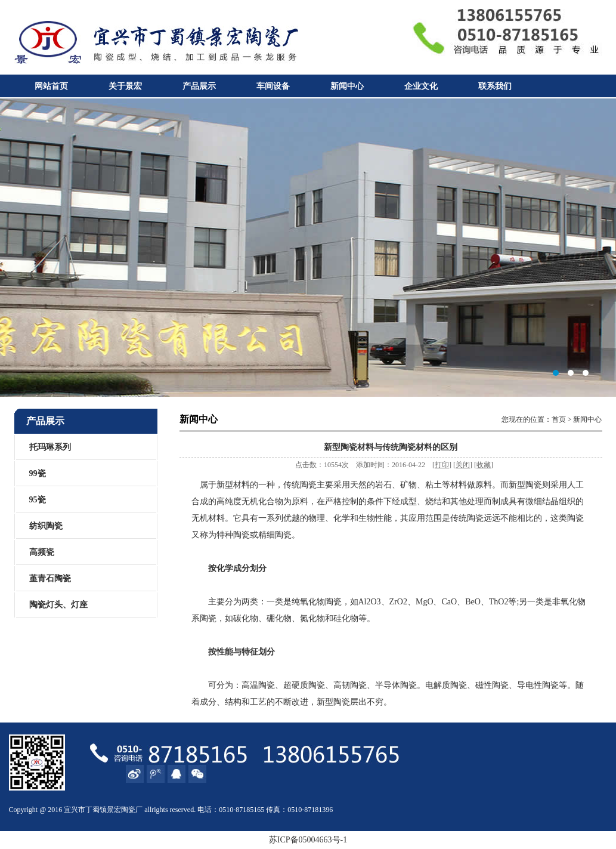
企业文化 (421, 86)
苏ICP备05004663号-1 (308, 840)
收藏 (484, 465)
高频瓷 (42, 552)
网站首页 (51, 86)
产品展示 (199, 86)
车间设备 (273, 86)
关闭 (463, 465)
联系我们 (495, 86)
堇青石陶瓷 (50, 578)
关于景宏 (125, 86)
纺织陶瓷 (46, 526)
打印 (442, 465)
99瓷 (38, 473)
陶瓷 (128, 810)
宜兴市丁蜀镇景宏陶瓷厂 (308, 248)
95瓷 (38, 500)
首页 (559, 419)
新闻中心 (347, 86)
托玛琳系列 (50, 447)
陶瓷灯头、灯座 (58, 605)
